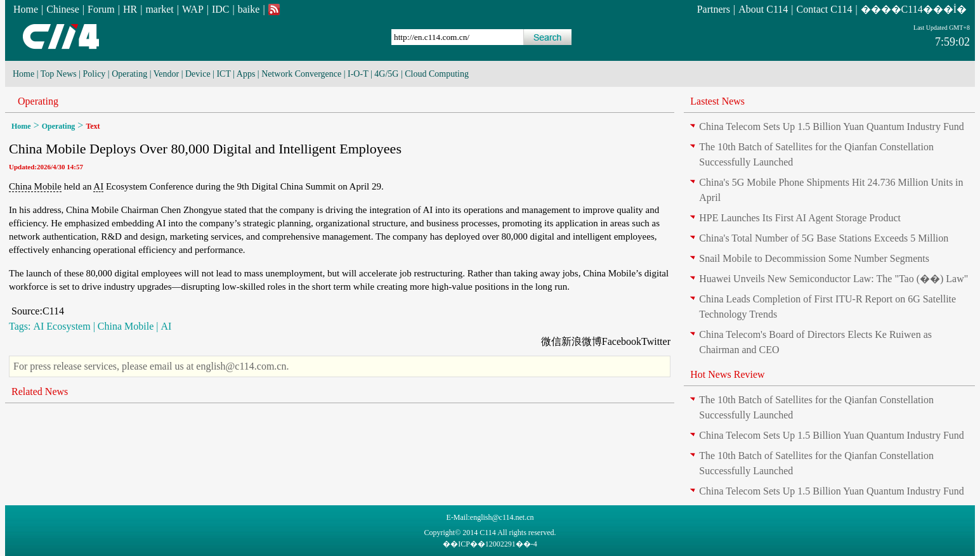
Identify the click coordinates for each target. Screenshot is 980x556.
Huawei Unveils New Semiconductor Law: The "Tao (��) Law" (833, 279)
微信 (551, 341)
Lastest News (717, 101)
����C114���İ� (914, 9)
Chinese (63, 9)
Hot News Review (727, 374)
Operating (129, 74)
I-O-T (358, 74)
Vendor (166, 74)
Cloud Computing (437, 74)
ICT (223, 74)
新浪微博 (582, 341)
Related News (40, 391)
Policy (95, 74)
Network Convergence (301, 74)
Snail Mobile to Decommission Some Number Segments (814, 258)
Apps (246, 74)
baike (249, 9)
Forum (101, 9)
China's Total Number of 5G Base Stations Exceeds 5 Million (824, 238)
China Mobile (35, 186)
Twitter (656, 341)
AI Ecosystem (62, 326)
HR (130, 9)
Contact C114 (825, 9)
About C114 (763, 9)
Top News (59, 74)
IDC (221, 9)
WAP (193, 9)
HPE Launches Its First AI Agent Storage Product (800, 218)
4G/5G (386, 74)
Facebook (622, 341)
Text (93, 126)
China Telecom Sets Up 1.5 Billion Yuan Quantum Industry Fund (832, 126)
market (159, 9)
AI (98, 186)
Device (198, 74)
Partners (714, 9)
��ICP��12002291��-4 (490, 544)
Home (26, 9)
